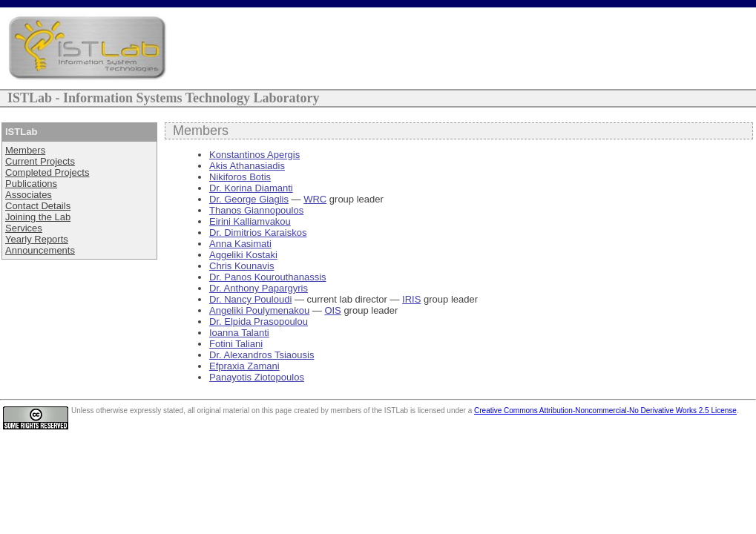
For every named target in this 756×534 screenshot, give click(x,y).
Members (25, 150)
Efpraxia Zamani (244, 366)
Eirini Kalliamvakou (250, 221)
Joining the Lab (38, 217)
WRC (315, 199)
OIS (332, 310)
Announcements (40, 250)
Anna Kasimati (240, 244)
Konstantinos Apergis (254, 155)
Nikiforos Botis (240, 177)
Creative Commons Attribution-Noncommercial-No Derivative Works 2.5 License (605, 411)
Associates (29, 195)
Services (24, 228)
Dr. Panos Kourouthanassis (268, 277)
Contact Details (38, 206)
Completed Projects (47, 172)
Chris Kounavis (241, 266)
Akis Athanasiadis (247, 166)
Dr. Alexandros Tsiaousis (262, 355)
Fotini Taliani (236, 344)
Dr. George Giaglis (249, 199)
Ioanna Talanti (239, 333)
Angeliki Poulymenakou (259, 310)
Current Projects (40, 161)
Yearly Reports (37, 239)
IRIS (411, 299)
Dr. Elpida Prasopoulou (259, 322)
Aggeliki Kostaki (243, 255)
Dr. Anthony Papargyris (259, 288)
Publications (31, 184)
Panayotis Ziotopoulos (257, 377)
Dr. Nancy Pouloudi (250, 299)
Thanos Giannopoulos (256, 210)
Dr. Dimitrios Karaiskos (258, 233)
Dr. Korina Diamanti (251, 188)
